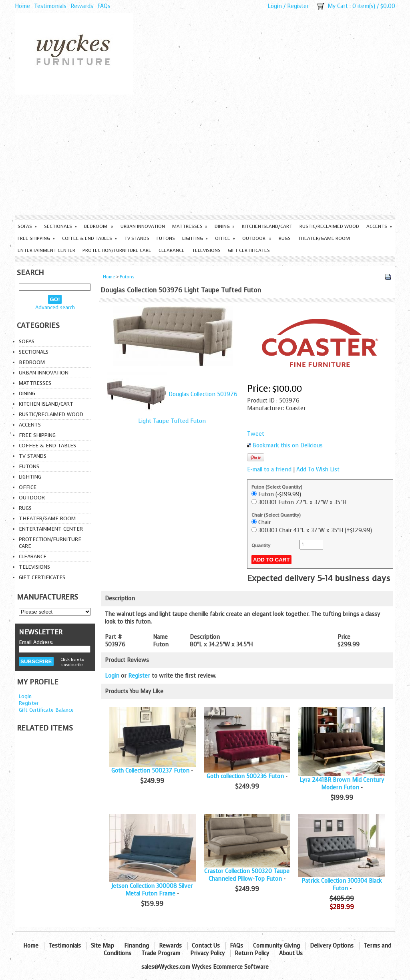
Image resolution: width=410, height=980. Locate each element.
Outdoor (257, 238)
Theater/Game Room (324, 238)
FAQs (104, 6)
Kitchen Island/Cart (267, 226)
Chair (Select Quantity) (276, 515)
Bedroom (99, 226)
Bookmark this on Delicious (288, 446)
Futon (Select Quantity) (277, 487)
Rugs (285, 238)
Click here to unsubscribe (72, 662)
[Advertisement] (205, 155)
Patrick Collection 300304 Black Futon (342, 885)
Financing (137, 946)
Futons (166, 238)
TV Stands (137, 238)
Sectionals (60, 226)
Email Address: (36, 642)
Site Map (102, 946)
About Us (291, 953)
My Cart (338, 6)
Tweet (256, 434)
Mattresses (190, 226)
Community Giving (276, 946)
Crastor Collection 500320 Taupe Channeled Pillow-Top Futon (247, 875)
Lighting (195, 238)
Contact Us (206, 946)
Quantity (261, 545)
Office (225, 238)
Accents (379, 226)
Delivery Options (332, 946)
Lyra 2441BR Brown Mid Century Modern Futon (342, 784)
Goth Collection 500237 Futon (150, 771)
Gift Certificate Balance (46, 710)
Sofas (27, 226)
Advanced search (55, 307)
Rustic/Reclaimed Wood (329, 226)
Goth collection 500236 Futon (245, 776)
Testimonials (50, 6)
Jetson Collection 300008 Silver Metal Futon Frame (152, 890)
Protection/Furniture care (117, 250)
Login (275, 6)
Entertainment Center (46, 250)
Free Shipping (36, 238)
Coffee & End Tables (89, 238)
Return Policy (252, 953)
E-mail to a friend (269, 470)
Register (298, 6)
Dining (225, 226)
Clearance (172, 250)
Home (22, 6)
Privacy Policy (207, 953)
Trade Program (161, 953)
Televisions (206, 250)
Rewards (82, 6)
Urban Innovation (143, 226)
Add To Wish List (318, 470)
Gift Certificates (249, 250)
